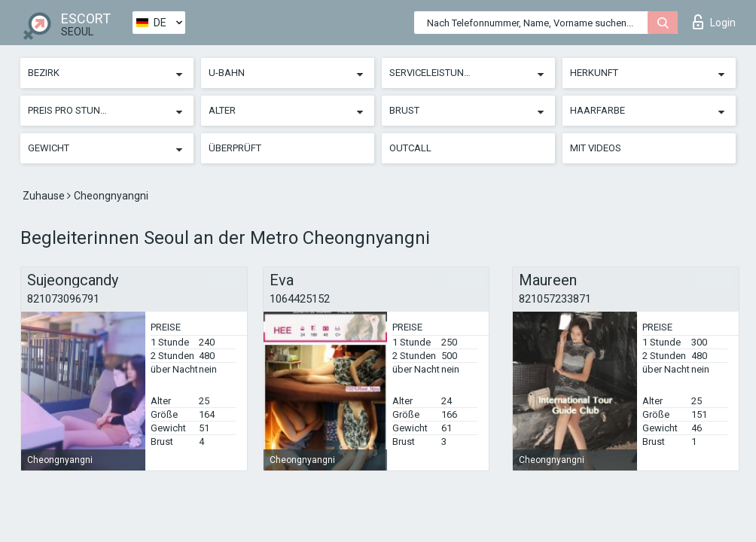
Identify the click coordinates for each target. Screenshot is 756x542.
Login (714, 22)
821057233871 (555, 299)
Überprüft (235, 148)
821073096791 (63, 299)
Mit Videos (596, 148)
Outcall (410, 148)
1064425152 (300, 299)
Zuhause (45, 196)
